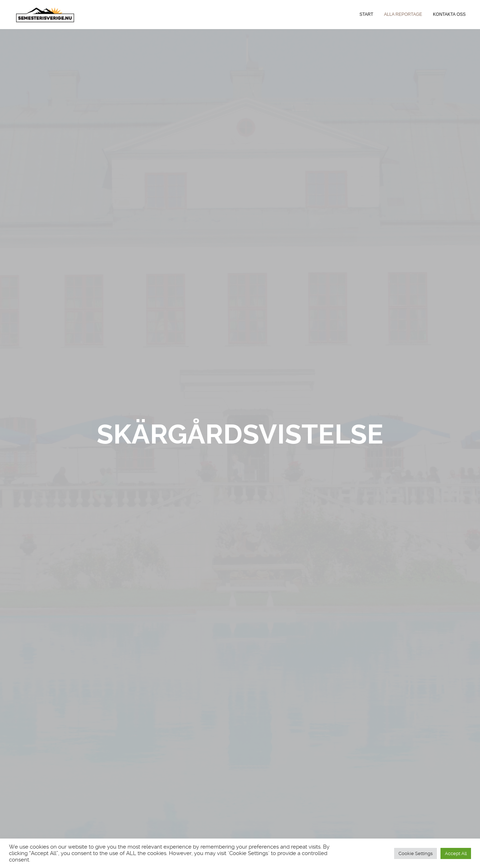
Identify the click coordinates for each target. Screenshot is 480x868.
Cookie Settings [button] (416, 853)
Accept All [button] (456, 853)
